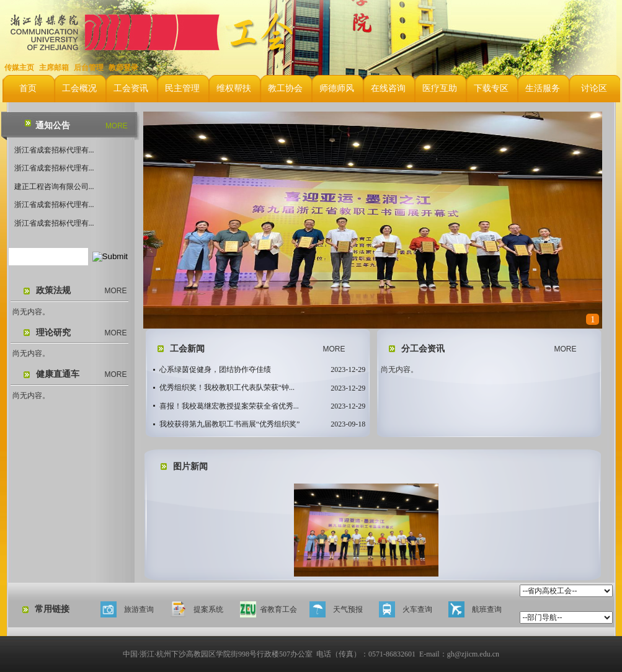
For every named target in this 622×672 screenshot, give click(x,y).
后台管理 (89, 68)
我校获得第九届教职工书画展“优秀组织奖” (230, 424)
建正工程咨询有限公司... (54, 187)
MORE (117, 126)
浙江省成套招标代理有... (54, 150)
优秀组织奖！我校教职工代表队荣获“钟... (227, 387)
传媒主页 (19, 68)
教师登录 (123, 68)
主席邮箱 (54, 68)
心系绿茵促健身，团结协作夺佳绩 (215, 369)
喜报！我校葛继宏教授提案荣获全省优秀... (229, 406)
